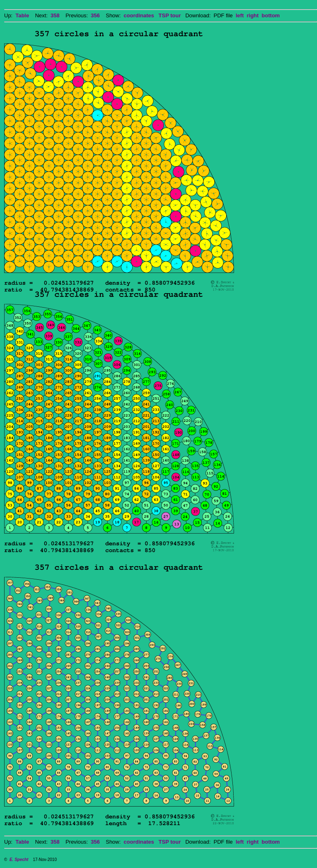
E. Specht (19, 860)
